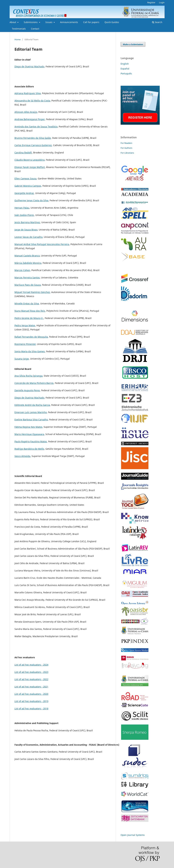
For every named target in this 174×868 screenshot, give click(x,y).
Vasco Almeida (22, 456)
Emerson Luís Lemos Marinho (31, 412)
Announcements (69, 22)
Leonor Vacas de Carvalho (28, 237)
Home (17, 39)
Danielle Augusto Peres (27, 390)
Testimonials (19, 29)
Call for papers (91, 22)
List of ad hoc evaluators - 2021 (31, 687)
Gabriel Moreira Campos (28, 186)
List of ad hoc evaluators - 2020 (31, 694)
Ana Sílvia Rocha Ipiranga (28, 376)
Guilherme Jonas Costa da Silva (31, 200)
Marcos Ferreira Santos (27, 278)
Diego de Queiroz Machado (29, 66)
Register (151, 2)
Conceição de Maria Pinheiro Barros (34, 383)
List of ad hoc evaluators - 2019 (31, 701)
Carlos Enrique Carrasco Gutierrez (33, 145)
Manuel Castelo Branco (27, 256)
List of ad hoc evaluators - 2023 (31, 672)
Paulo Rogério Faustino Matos (31, 441)
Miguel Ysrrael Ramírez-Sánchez (32, 292)
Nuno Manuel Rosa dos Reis (30, 311)
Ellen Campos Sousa (25, 178)
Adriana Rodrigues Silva (28, 93)
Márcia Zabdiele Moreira (28, 263)
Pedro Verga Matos (25, 325)
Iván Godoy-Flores (24, 215)
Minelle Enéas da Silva (27, 303)
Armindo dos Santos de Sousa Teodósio (36, 127)
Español (125, 69)
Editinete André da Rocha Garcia (32, 405)
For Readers (126, 143)
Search (157, 22)
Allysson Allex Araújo (26, 112)
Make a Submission (133, 44)
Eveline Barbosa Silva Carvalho (31, 420)
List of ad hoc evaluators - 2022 (31, 679)
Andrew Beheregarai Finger (30, 119)
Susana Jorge (22, 359)
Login (162, 2)
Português (126, 73)
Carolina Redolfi (23, 153)
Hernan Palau (22, 208)
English (125, 64)
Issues (49, 22)
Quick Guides (112, 22)
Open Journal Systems (133, 835)
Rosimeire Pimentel (25, 344)
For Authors (126, 148)
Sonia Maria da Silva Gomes (30, 351)
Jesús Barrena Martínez (27, 222)
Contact (35, 29)
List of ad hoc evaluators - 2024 (31, 665)
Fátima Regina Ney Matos (28, 427)
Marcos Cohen (22, 270)
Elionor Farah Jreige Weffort (30, 167)
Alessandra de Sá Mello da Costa (32, 101)
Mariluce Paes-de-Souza (28, 285)
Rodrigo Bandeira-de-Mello (29, 449)
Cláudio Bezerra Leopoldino (30, 160)
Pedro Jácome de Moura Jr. (29, 318)
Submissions (31, 22)
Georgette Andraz (24, 193)
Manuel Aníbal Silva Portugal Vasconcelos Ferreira (42, 244)
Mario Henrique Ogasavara (29, 434)
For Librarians (127, 153)
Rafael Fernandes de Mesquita (31, 337)
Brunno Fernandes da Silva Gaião (33, 138)
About (13, 22)
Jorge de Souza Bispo (26, 230)
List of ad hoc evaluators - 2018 (31, 709)
